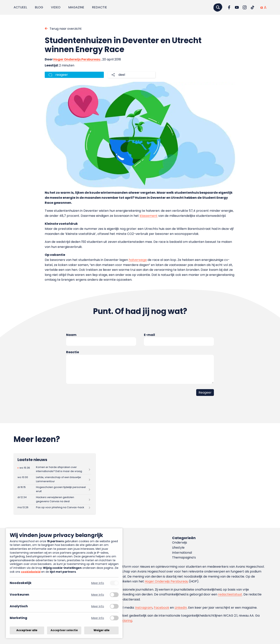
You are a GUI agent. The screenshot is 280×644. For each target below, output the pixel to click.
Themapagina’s (184, 557)
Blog (39, 7)
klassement (149, 216)
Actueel (20, 7)
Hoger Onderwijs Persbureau (77, 59)
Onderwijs (180, 542)
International (182, 553)
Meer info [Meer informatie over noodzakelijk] (98, 583)
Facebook (161, 608)
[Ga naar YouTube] (237, 7)
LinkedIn (181, 608)
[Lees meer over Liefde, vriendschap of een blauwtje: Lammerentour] (54, 479)
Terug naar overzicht (66, 29)
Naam (71, 335)
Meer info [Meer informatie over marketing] (98, 618)
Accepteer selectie (64, 630)
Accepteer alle (27, 630)
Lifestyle (178, 548)
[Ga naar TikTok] (252, 7)
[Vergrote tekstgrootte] (265, 7)
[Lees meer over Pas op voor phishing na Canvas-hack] (54, 507)
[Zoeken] (218, 7)
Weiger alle (101, 630)
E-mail (149, 335)
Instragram (144, 608)
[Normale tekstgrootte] (262, 7)
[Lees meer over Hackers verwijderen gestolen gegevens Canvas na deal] (54, 500)
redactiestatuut (230, 594)
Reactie (73, 352)
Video (56, 7)
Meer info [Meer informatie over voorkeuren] (98, 595)
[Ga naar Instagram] (245, 7)
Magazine (76, 7)
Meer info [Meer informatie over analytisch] (98, 606)
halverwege (138, 260)
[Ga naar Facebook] (229, 7)
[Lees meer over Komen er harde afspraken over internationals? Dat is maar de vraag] (54, 469)
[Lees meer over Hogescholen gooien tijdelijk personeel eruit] (54, 489)
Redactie (99, 7)
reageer (62, 75)
